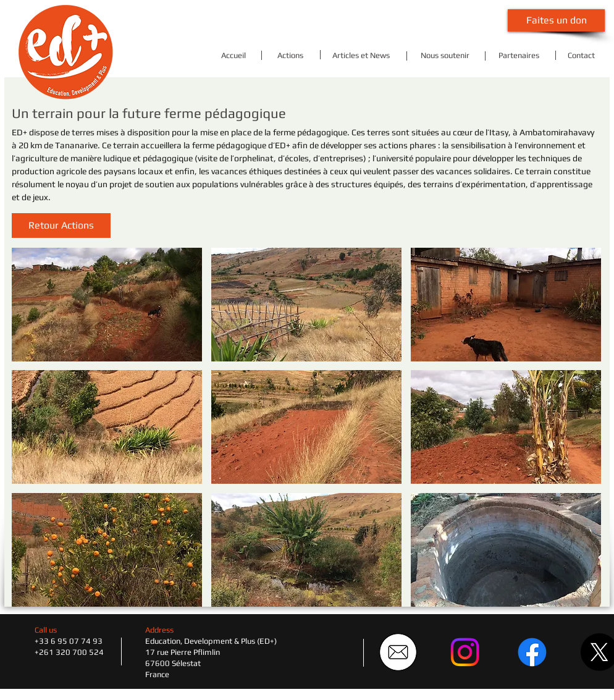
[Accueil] (233, 56)
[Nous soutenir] (445, 56)
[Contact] (581, 56)
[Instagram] (465, 652)
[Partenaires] (519, 56)
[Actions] (290, 56)
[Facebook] (532, 652)
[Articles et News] (361, 56)
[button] (61, 226)
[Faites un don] (556, 20)
